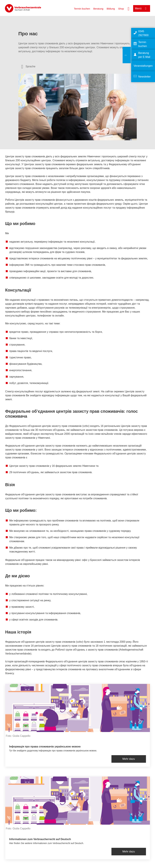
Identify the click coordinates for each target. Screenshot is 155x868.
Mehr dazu (129, 759)
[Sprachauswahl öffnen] (28, 67)
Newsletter (144, 77)
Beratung (98, 9)
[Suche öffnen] (129, 8)
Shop (121, 9)
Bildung (111, 9)
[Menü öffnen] (142, 8)
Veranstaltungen (143, 66)
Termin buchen (82, 9)
